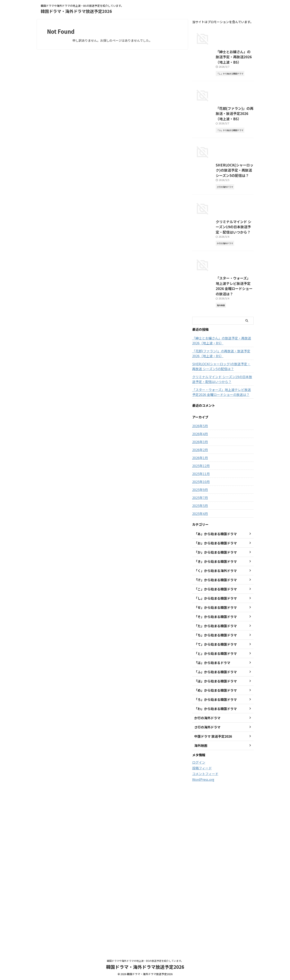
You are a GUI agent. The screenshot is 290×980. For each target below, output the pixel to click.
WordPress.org (202, 946)
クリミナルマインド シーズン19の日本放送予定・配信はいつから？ (221, 546)
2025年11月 (200, 641)
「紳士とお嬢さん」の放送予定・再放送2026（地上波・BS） (221, 508)
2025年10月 (200, 649)
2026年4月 (199, 601)
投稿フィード (201, 935)
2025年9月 (199, 657)
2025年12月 (200, 633)
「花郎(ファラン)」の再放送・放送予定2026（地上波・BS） (221, 520)
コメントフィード (204, 940)
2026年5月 (199, 593)
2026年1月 (199, 625)
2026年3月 (199, 609)
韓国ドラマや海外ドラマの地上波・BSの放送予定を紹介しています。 (145, 961)
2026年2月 (199, 617)
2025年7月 (199, 665)
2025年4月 (199, 681)
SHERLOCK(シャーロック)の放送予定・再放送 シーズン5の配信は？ (222, 533)
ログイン (198, 929)
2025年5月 (199, 673)
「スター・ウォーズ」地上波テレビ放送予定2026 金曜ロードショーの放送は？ (221, 459)
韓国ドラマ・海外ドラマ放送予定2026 (76, 11)
